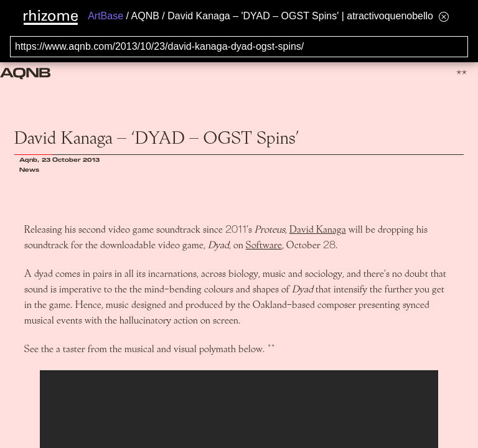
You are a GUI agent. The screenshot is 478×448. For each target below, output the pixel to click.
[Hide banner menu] (444, 16)
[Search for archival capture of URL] (239, 47)
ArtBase (105, 16)
